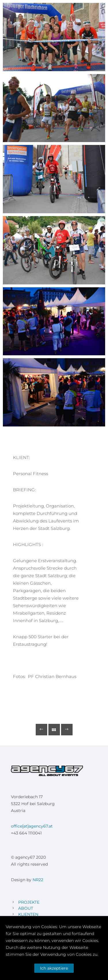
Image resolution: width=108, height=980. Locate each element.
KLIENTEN (28, 914)
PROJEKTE (29, 902)
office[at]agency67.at (32, 826)
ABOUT (26, 908)
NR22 (38, 880)
